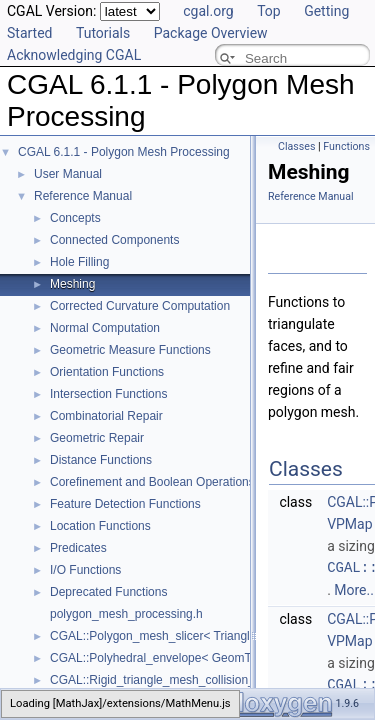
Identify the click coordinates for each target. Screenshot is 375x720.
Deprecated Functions (108, 592)
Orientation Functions (107, 372)
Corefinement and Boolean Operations (152, 482)
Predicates (78, 548)
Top (269, 11)
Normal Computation (105, 328)
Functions (346, 146)
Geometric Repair (97, 438)
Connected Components (114, 240)
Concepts (75, 218)
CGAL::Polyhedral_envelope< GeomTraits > (167, 658)
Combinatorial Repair (106, 416)
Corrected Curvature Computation (140, 306)
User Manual (68, 174)
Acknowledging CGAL (74, 55)
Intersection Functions (108, 394)
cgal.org (208, 11)
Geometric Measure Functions (130, 350)
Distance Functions (101, 460)
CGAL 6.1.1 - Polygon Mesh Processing (124, 152)
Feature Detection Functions (125, 504)
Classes (296, 146)
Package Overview (211, 33)
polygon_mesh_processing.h (126, 614)
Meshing (72, 284)
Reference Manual (83, 196)
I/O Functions (85, 570)
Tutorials (103, 33)
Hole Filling (79, 262)
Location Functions (100, 526)
